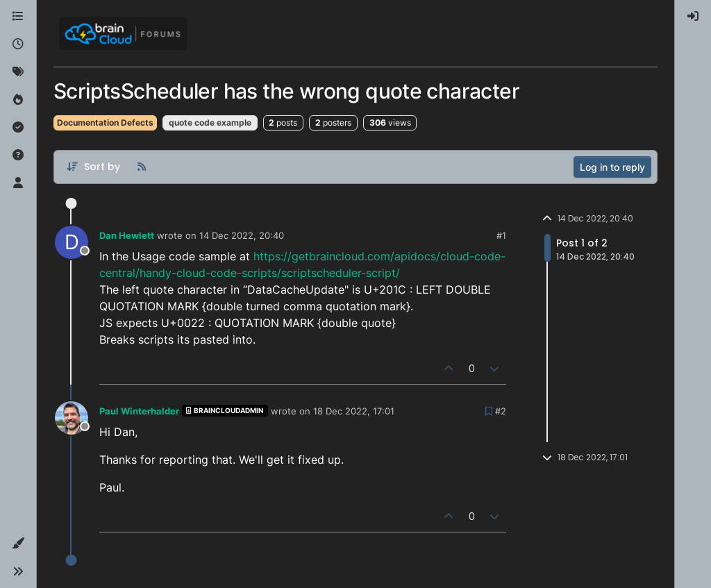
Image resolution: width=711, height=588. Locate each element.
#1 (501, 235)
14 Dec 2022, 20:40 (242, 235)
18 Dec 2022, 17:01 (354, 411)
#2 (501, 411)
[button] (18, 544)
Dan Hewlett (127, 235)
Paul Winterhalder (139, 411)
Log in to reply (612, 167)
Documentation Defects (105, 123)
